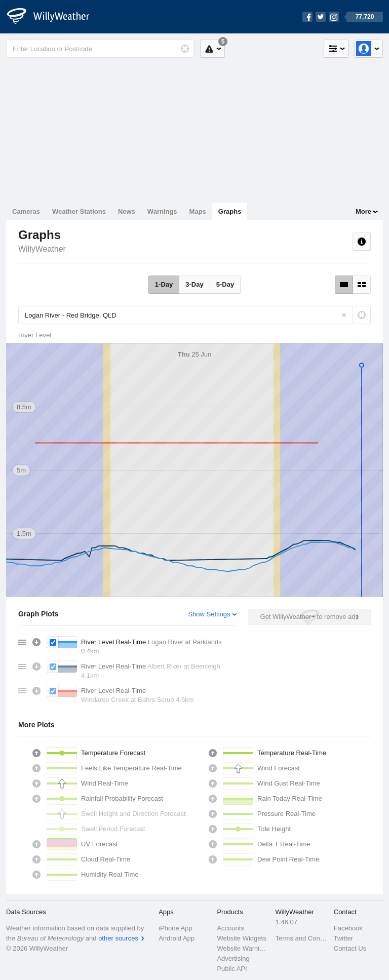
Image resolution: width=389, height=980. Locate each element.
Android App (177, 938)
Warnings (162, 211)
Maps (198, 211)
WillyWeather (42, 249)
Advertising (233, 958)
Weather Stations (79, 211)
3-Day (194, 284)
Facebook (348, 928)
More (363, 211)
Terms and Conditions (302, 938)
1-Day (164, 284)
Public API (232, 969)
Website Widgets (241, 938)
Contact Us (350, 948)
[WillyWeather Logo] (54, 17)
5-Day (225, 284)
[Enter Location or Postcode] (100, 49)
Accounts (230, 928)
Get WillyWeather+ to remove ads (309, 617)
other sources (118, 938)
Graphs (230, 211)
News (127, 211)
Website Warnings (243, 948)
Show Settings (209, 614)
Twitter (343, 938)
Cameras (26, 211)
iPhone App (176, 928)
